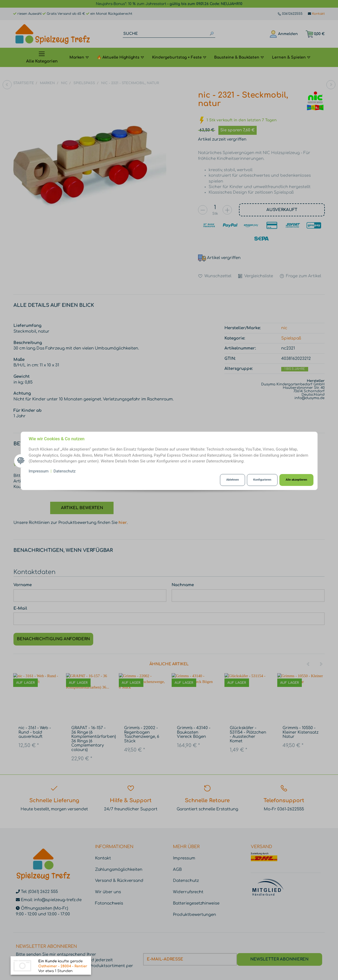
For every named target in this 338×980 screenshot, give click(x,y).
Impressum (39, 471)
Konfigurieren (262, 480)
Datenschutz (65, 471)
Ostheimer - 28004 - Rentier (63, 967)
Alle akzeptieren (296, 480)
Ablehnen (233, 480)
